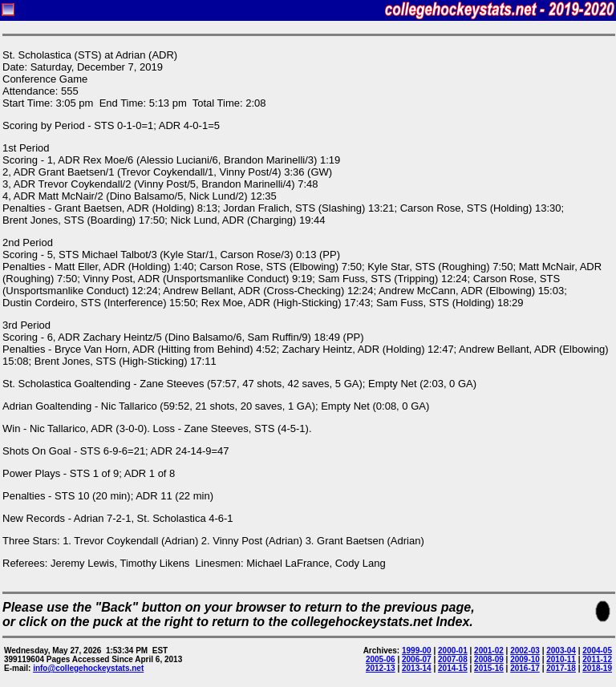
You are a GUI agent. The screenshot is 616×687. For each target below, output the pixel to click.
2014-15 (453, 668)
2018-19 (597, 668)
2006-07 (417, 659)
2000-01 (453, 651)
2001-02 (489, 651)
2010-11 (561, 659)
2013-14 (417, 668)
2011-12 (597, 659)
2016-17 (525, 668)
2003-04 (561, 651)
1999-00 (417, 651)
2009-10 (525, 659)
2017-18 (561, 668)
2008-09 (489, 659)
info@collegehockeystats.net (88, 668)
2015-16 (489, 668)
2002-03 (525, 651)
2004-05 (597, 651)
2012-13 (381, 668)
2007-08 (453, 659)
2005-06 (381, 659)
